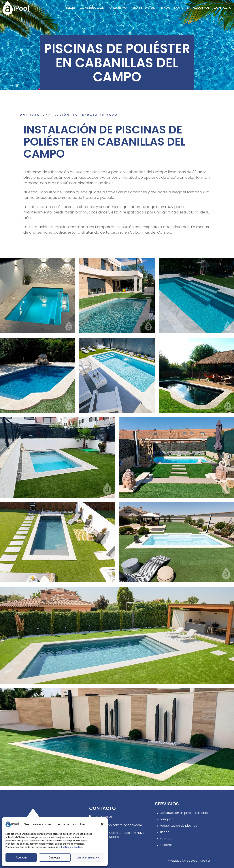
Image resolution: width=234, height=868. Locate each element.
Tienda (165, 8)
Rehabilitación (143, 8)
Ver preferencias (88, 857)
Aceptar (21, 857)
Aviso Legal (191, 861)
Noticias (181, 8)
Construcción (92, 8)
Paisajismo (118, 8)
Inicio (71, 8)
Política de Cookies (72, 847)
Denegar (55, 857)
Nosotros (201, 8)
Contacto (223, 8)
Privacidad (175, 861)
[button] (102, 824)
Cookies (205, 861)
